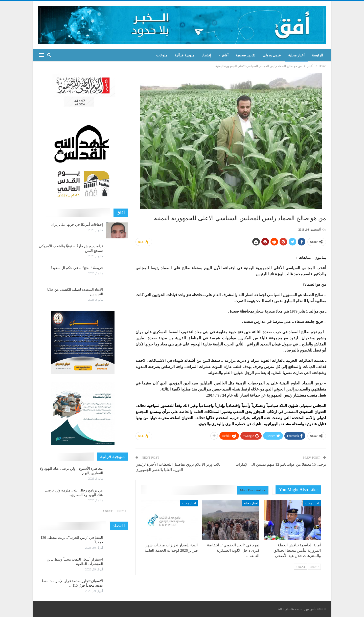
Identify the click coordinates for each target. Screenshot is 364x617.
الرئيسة (317, 55)
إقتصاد (206, 55)
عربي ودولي (272, 55)
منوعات (162, 55)
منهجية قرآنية (185, 55)
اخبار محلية (312, 503)
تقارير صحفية (246, 55)
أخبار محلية (297, 55)
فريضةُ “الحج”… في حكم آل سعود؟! (76, 268)
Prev (314, 567)
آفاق (225, 55)
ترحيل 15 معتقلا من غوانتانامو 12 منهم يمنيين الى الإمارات (281, 464)
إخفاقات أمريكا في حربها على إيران (77, 225)
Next (301, 567)
